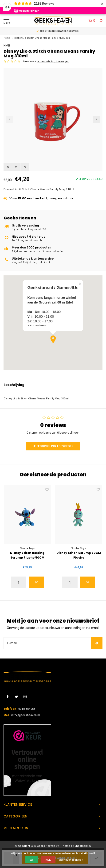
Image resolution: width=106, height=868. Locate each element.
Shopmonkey (83, 846)
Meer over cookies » (71, 860)
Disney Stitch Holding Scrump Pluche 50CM (27, 555)
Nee (48, 860)
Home (7, 38)
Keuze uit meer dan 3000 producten (53, 31)
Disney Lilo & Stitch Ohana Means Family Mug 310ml (43, 38)
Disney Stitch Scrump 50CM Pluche (79, 555)
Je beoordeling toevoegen (53, 446)
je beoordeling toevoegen (53, 62)
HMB (7, 45)
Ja (31, 860)
